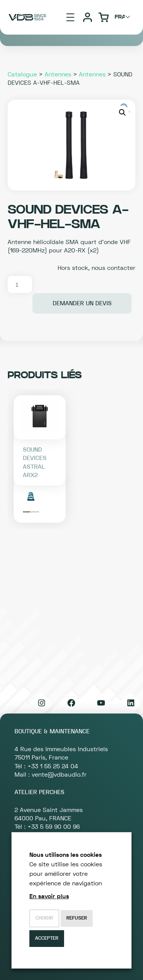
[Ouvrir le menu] (70, 17)
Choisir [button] (44, 918)
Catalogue (22, 75)
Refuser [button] (77, 918)
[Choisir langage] (124, 17)
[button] (122, 113)
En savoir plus (49, 896)
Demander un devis (82, 303)
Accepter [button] (47, 938)
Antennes (58, 75)
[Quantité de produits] (20, 285)
